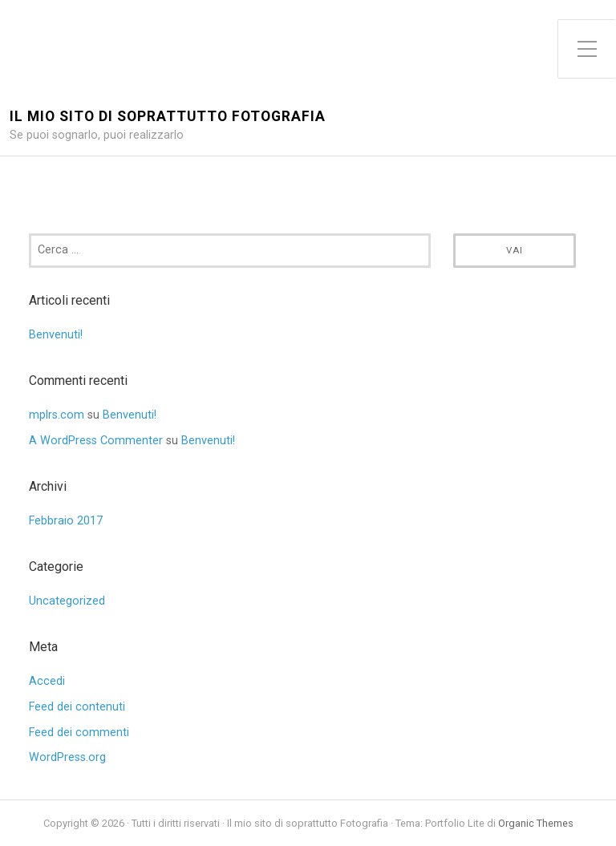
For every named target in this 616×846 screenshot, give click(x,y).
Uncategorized (67, 601)
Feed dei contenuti (77, 707)
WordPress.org (67, 757)
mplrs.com (57, 415)
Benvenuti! (56, 335)
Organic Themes (536, 823)
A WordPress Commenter (96, 441)
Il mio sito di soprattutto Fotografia (168, 117)
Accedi (47, 681)
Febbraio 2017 (66, 521)
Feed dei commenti (79, 733)
